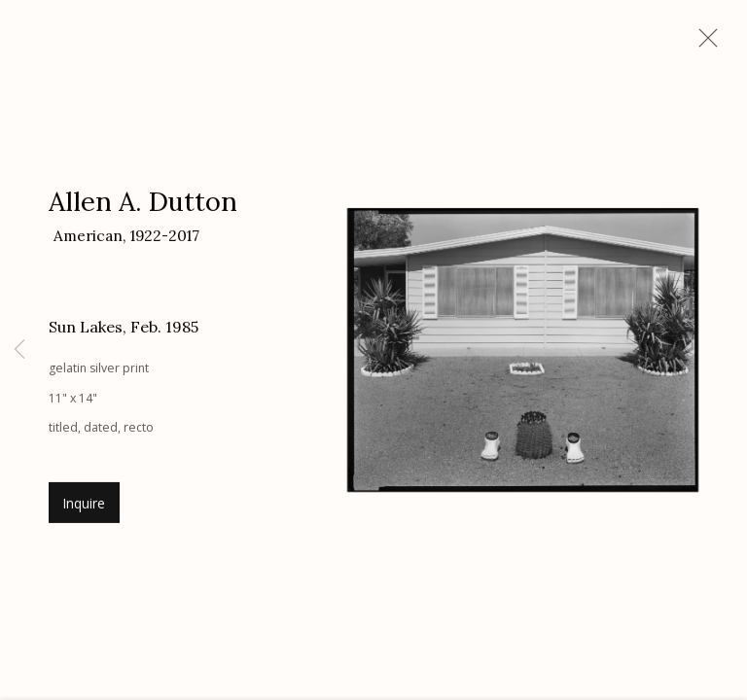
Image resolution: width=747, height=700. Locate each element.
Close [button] (703, 44)
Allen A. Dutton (143, 205)
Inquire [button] (84, 507)
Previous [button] (19, 350)
